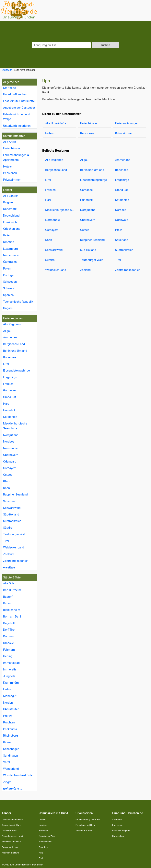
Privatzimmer (12, 180)
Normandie (10, 448)
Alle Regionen (12, 324)
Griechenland (12, 229)
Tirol (6, 541)
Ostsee (8, 475)
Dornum (8, 636)
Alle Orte (9, 583)
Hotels (7, 167)
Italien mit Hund (10, 831)
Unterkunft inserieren (17, 126)
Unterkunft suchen (15, 94)
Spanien (8, 295)
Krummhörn (11, 683)
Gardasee (9, 390)
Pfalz (6, 481)
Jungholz (9, 676)
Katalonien (10, 417)
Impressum (118, 825)
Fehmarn (9, 650)
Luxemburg (11, 249)
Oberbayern (11, 455)
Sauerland (10, 501)
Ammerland (11, 337)
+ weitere (9, 567)
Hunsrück (9, 410)
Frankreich (10, 222)
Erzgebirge (10, 377)
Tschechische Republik (18, 302)
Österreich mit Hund (12, 825)
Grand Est (10, 397)
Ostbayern (10, 468)
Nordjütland (11, 435)
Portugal (9, 275)
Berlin (7, 603)
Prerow (8, 716)
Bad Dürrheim (12, 590)
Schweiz (9, 288)
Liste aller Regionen (122, 831)
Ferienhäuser (12, 148)
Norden (8, 703)
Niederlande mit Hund (12, 836)
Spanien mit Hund (11, 847)
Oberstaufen (11, 709)
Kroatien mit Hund (11, 853)
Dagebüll (9, 623)
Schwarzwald (12, 508)
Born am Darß (12, 617)
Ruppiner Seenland (15, 495)
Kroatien (9, 242)
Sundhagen (11, 756)
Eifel (6, 364)
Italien (7, 235)
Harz (6, 404)
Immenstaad (11, 663)
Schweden (10, 282)
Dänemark (10, 209)
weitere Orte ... (13, 789)
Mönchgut (10, 696)
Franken (8, 384)
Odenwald (10, 462)
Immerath (9, 669)
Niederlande (11, 255)
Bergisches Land (14, 344)
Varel (6, 762)
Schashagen (11, 749)
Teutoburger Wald (15, 534)
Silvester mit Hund (84, 831)
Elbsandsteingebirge (17, 371)
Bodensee (10, 357)
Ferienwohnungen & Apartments (16, 157)
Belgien (8, 202)
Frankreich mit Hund (12, 842)
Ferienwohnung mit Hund (88, 820)
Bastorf (8, 597)
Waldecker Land (14, 547)
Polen (7, 269)
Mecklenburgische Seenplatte (15, 426)
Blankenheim (12, 610)
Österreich (10, 262)
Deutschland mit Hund (13, 820)
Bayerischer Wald (47, 836)
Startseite (10, 88)
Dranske (8, 643)
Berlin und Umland (15, 351)
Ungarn (8, 308)
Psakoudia (10, 729)
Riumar (8, 742)
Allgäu (7, 331)
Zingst (7, 782)
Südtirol (8, 528)
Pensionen (10, 173)
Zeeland (8, 554)
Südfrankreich (12, 521)
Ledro (7, 689)
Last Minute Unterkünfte (19, 101)
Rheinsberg (11, 736)
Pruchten (9, 722)
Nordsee (9, 442)
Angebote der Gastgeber (19, 108)
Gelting (8, 656)
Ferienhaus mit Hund (85, 825)
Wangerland (11, 769)
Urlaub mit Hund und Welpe (17, 117)
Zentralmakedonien (16, 561)
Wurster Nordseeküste (18, 775)
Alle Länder (11, 196)
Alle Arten (10, 142)
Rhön (6, 488)
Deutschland (11, 216)
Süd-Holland (11, 515)
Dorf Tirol (9, 630)
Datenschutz (118, 836)
